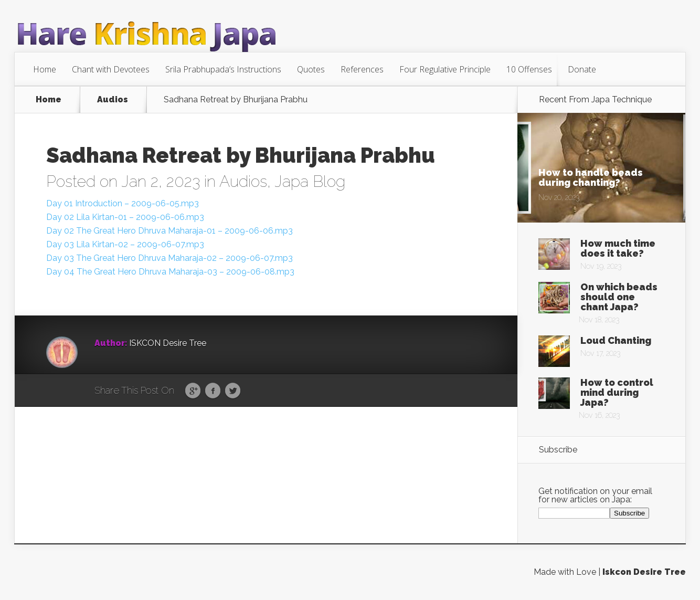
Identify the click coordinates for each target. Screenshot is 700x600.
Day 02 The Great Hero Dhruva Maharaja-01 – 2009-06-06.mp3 (169, 231)
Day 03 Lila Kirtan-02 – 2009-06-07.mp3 (125, 244)
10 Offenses (529, 69)
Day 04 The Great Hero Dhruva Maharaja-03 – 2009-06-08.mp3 (170, 272)
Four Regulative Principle (445, 69)
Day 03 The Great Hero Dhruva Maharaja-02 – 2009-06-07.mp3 (169, 258)
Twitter (233, 391)
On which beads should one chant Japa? (619, 297)
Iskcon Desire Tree (644, 572)
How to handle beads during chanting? (591, 177)
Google (193, 391)
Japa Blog (310, 181)
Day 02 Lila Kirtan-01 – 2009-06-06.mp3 (125, 217)
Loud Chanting (616, 340)
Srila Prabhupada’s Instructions (223, 69)
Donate (582, 69)
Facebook (213, 391)
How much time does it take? (618, 248)
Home (45, 69)
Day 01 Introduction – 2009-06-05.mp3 (123, 203)
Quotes (311, 69)
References (362, 69)
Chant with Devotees (111, 69)
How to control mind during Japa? (617, 392)
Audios (113, 100)
